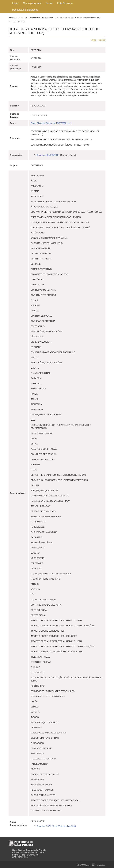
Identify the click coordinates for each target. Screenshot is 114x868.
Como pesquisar (32, 3)
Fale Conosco (65, 3)
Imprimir (102, 40)
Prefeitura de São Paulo (21, 842)
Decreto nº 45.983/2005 (47, 155)
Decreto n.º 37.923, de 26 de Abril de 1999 (56, 826)
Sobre (49, 3)
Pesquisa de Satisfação (25, 10)
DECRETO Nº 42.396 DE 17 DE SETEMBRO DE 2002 (78, 18)
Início (15, 3)
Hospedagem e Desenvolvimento (91, 864)
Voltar (93, 40)
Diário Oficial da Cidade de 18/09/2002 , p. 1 (51, 123)
